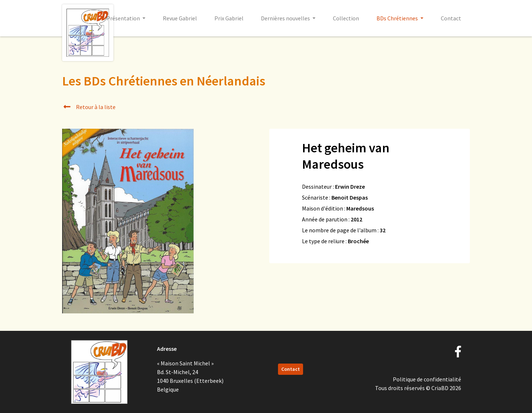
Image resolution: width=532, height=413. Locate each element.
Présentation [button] (124, 18)
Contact (451, 18)
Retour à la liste (89, 107)
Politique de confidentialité (427, 379)
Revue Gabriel (180, 18)
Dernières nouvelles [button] (286, 18)
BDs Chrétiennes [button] (398, 18)
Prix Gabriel (229, 18)
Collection (346, 18)
